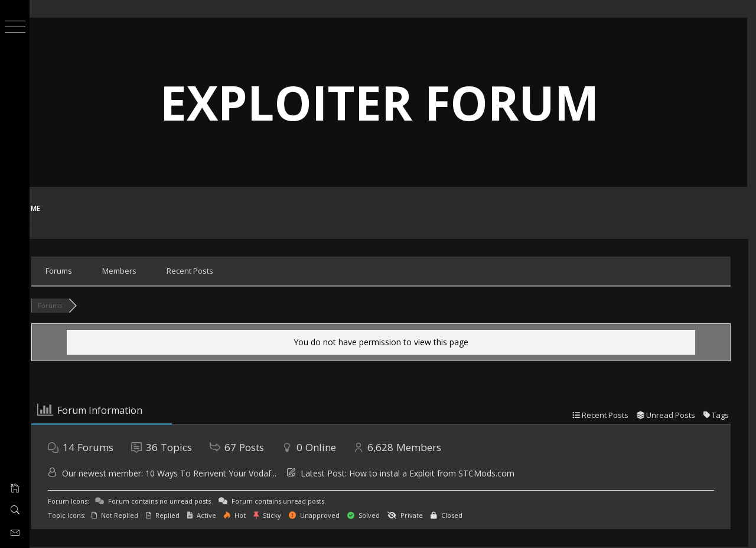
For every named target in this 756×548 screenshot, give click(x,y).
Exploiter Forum (393, 102)
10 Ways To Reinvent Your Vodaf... (237, 473)
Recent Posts (216, 271)
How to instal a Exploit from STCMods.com (458, 473)
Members (145, 271)
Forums (85, 271)
